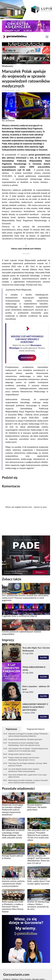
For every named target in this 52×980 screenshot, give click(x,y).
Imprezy (8, 640)
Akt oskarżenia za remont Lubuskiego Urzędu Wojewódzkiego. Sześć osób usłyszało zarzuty (24, 744)
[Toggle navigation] (47, 37)
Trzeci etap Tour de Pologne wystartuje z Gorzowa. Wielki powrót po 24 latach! (28, 765)
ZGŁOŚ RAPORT (27, 358)
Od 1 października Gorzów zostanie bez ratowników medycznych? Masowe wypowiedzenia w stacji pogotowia (25, 598)
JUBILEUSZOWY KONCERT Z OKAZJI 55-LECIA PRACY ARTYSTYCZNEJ (35, 707)
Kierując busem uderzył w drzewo (20, 754)
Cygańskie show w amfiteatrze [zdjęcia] (19, 616)
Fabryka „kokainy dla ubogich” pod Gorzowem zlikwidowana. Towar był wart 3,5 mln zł (24, 759)
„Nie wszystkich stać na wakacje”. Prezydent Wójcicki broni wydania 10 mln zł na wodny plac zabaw (28, 750)
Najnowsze (11, 729)
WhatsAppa (14, 348)
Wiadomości (8, 66)
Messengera (36, 345)
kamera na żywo (40, 507)
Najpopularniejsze (36, 729)
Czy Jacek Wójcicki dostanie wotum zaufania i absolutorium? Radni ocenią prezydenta (24, 770)
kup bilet (44, 657)
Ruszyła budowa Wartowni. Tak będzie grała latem (25, 740)
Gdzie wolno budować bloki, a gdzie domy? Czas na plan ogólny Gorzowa (28, 776)
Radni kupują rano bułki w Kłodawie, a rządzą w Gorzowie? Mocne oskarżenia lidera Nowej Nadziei (28, 782)
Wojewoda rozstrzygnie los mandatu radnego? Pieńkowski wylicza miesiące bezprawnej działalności (28, 735)
